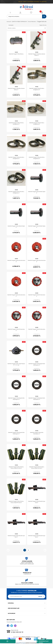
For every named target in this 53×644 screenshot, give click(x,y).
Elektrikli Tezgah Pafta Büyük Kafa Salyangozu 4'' (37, 364)
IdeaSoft (18, 643)
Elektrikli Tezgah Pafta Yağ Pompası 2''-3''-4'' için (16, 364)
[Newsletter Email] (27, 596)
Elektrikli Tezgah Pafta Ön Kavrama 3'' (37, 296)
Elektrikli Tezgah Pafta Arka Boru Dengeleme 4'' (16, 158)
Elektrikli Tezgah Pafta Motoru (16, 54)
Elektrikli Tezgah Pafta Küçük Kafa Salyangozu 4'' (16, 399)
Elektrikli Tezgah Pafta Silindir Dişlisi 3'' (16, 227)
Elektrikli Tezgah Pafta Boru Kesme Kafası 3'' (16, 89)
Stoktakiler (11, 25)
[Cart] (42, 13)
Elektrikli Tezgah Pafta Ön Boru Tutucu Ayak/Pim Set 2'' (16, 502)
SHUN (16, 52)
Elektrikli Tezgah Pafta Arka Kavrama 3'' (37, 261)
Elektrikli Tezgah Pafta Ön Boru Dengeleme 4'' (37, 89)
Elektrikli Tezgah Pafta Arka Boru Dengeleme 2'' (16, 192)
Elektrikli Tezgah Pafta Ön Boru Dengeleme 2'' (37, 123)
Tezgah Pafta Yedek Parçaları (45, 22)
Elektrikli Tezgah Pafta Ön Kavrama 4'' (16, 330)
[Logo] (27, 7)
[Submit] (41, 596)
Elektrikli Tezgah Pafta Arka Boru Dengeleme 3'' (37, 158)
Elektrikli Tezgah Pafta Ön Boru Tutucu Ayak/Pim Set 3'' (37, 468)
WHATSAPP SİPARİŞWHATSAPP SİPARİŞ (43, 641)
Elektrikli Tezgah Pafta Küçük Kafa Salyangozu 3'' (16, 433)
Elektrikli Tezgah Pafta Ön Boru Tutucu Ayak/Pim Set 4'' (16, 468)
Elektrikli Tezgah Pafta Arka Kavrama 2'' (16, 296)
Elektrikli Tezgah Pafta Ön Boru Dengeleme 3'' (16, 123)
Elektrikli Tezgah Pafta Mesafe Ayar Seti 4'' (37, 502)
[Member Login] (20, 13)
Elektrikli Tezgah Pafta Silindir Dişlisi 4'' (37, 192)
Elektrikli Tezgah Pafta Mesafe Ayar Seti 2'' (37, 536)
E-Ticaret (23, 643)
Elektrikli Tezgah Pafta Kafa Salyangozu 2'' (37, 433)
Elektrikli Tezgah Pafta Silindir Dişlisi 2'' (37, 227)
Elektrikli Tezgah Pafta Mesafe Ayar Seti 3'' (16, 536)
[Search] (27, 16)
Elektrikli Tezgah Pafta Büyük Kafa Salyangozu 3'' (37, 399)
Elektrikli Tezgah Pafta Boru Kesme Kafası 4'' (37, 55)
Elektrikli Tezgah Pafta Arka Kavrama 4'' (16, 261)
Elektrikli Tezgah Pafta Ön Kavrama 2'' (37, 330)
